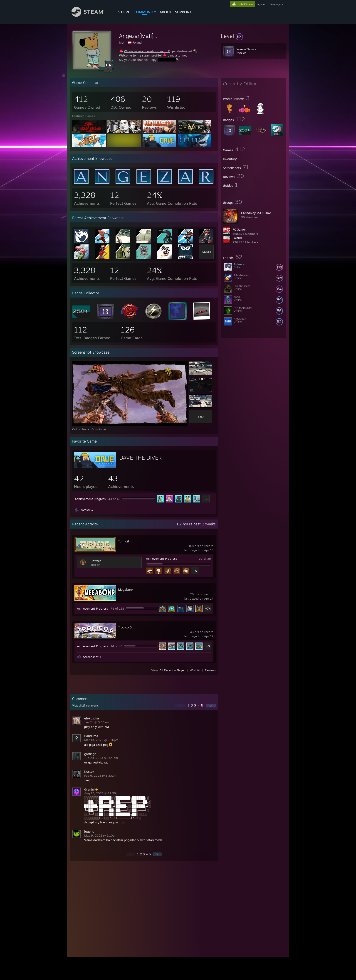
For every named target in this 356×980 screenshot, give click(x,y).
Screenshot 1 (92, 657)
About (166, 12)
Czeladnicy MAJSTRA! (256, 213)
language (275, 4)
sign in (261, 4)
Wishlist (195, 670)
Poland (237, 238)
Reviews (210, 670)
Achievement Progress (90, 499)
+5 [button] (195, 571)
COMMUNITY (145, 12)
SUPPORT (183, 12)
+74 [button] (208, 608)
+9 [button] (208, 646)
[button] (253, 36)
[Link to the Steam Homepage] (91, 16)
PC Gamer (239, 229)
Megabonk (126, 590)
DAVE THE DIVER (141, 458)
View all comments (85, 706)
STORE (124, 12)
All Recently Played (173, 670)
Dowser (96, 561)
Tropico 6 (125, 627)
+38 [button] (206, 499)
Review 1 (87, 510)
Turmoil (124, 541)
